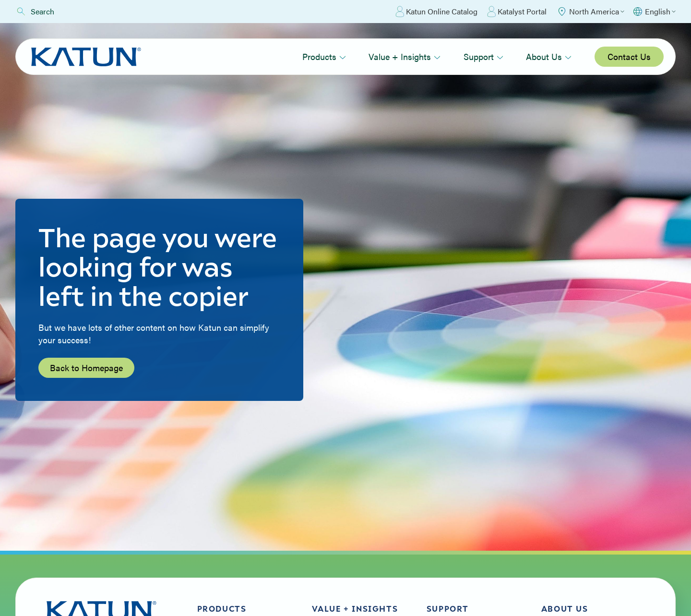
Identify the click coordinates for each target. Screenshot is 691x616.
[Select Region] (590, 12)
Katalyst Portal (517, 12)
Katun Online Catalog (436, 12)
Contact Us (629, 56)
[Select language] (654, 12)
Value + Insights (405, 56)
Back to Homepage (86, 368)
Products (324, 56)
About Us (549, 56)
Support (483, 56)
